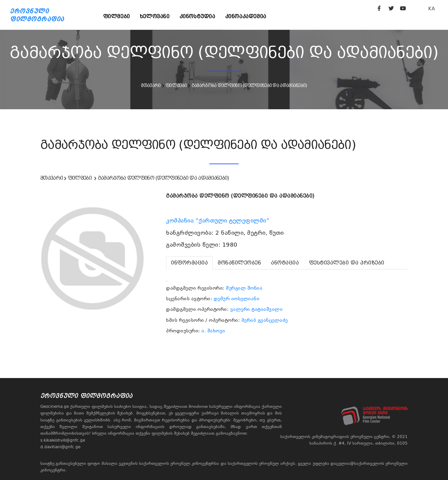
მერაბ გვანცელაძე (265, 320)
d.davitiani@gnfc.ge (60, 447)
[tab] (189, 263)
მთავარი (151, 85)
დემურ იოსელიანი (237, 299)
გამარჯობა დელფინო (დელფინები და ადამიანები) (249, 85)
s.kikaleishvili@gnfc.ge (63, 440)
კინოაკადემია (246, 16)
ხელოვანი (155, 16)
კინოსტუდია (198, 16)
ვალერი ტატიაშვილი (257, 309)
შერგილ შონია (244, 288)
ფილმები (117, 16)
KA (432, 8)
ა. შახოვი (213, 331)
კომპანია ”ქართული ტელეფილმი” (219, 220)
